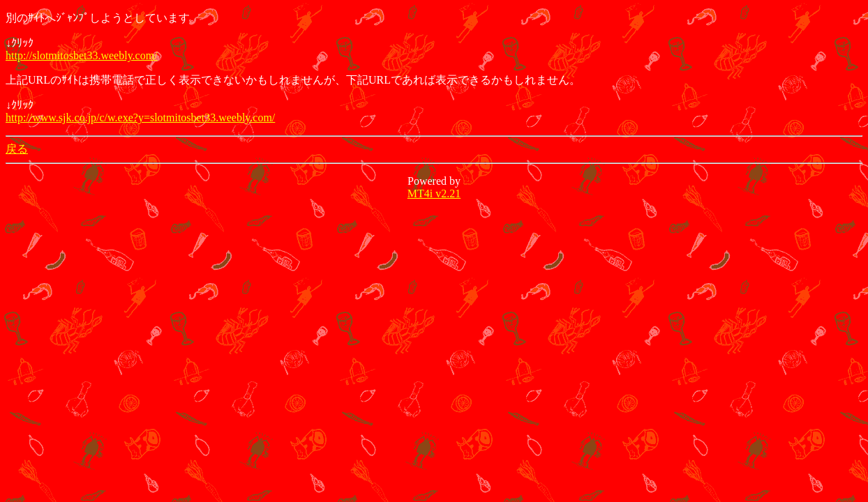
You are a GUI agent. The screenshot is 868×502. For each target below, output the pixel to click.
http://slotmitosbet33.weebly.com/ (82, 55)
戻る (17, 149)
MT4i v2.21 (434, 193)
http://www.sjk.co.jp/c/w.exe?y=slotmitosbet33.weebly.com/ (140, 117)
